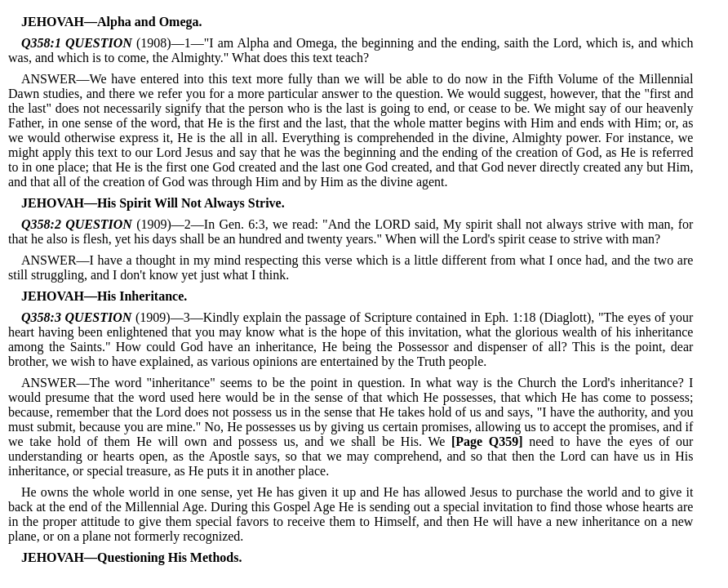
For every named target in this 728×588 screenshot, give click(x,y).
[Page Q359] (487, 441)
